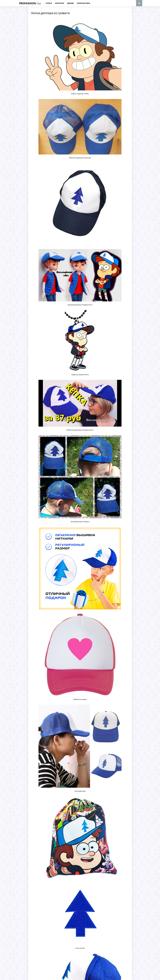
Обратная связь (84, 3)
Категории (59, 3)
